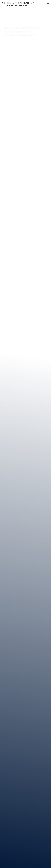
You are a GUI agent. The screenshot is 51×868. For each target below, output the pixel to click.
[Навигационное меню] (48, 4)
